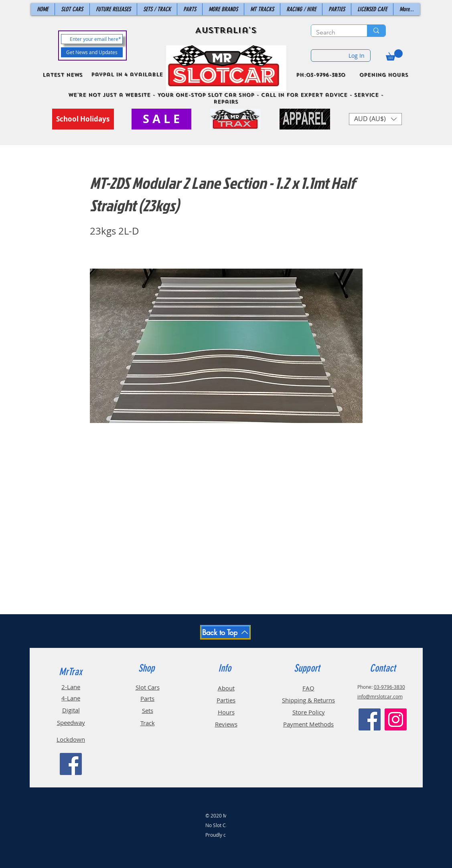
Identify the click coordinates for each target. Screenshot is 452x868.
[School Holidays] (83, 119)
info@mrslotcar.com (380, 696)
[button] (394, 55)
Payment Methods (308, 724)
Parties (226, 700)
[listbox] (375, 119)
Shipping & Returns (308, 700)
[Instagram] (396, 719)
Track (148, 723)
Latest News (63, 75)
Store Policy (309, 712)
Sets (148, 710)
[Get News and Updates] (92, 52)
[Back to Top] (225, 632)
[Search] (333, 32)
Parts (147, 698)
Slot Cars (148, 687)
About (226, 688)
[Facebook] (71, 764)
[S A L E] (161, 119)
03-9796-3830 (389, 687)
